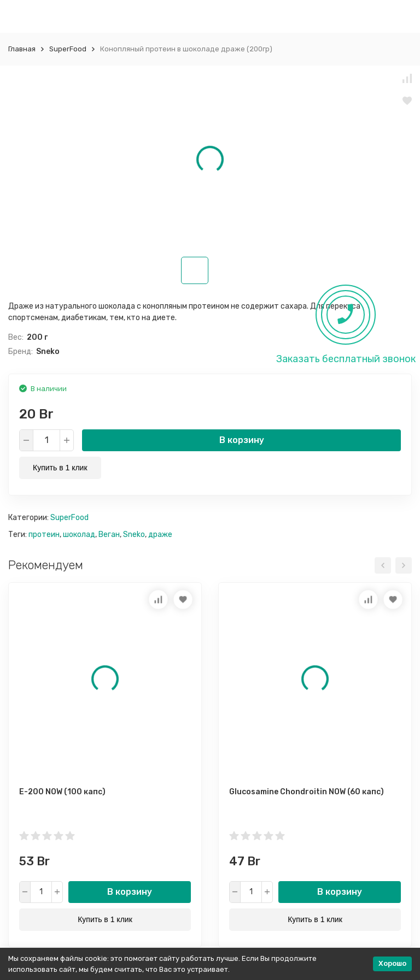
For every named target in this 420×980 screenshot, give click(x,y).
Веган (109, 535)
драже (160, 535)
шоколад (79, 535)
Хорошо (392, 963)
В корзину (242, 440)
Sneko (134, 535)
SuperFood (68, 49)
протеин (44, 535)
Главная (22, 49)
